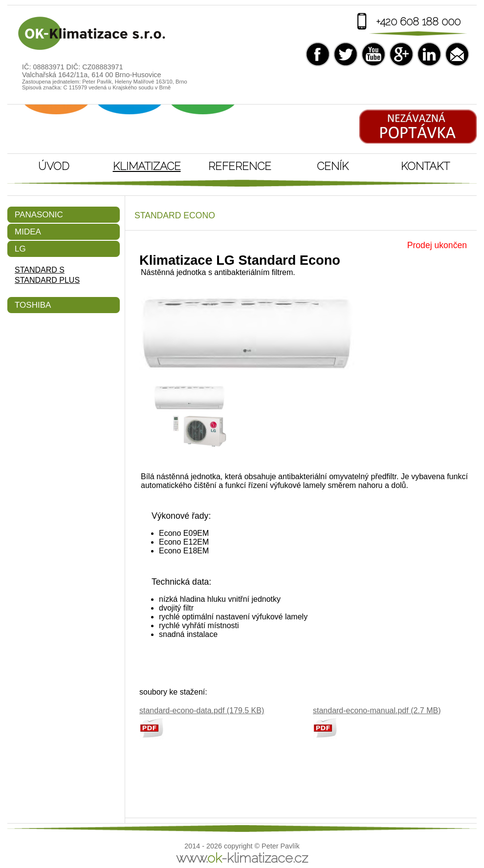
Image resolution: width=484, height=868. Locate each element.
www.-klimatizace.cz (242, 858)
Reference (240, 166)
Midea (28, 232)
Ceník (333, 166)
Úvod (54, 166)
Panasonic (39, 215)
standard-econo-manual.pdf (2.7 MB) (377, 710)
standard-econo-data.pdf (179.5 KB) (202, 710)
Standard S (40, 270)
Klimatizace (147, 166)
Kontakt (425, 166)
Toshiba (33, 305)
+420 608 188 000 (418, 21)
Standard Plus (47, 280)
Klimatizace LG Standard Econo (93, 33)
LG (20, 249)
